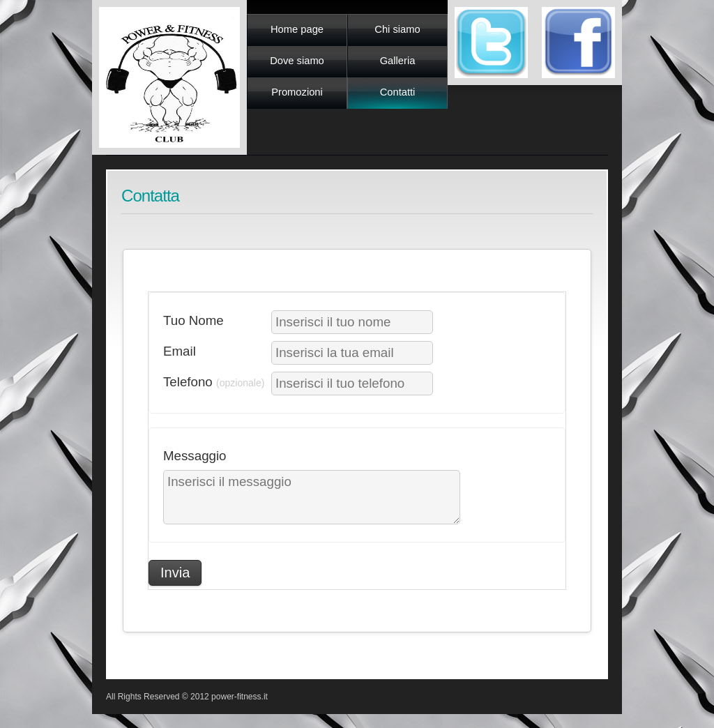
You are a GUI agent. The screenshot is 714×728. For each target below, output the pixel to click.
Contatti (398, 92)
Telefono (214, 382)
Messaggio (195, 456)
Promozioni (297, 92)
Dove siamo (297, 61)
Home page (297, 29)
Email (180, 351)
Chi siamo (397, 29)
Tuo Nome (193, 320)
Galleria (398, 61)
